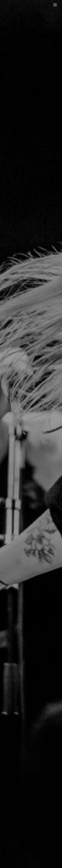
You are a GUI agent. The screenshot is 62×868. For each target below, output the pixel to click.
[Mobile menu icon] (55, 5)
